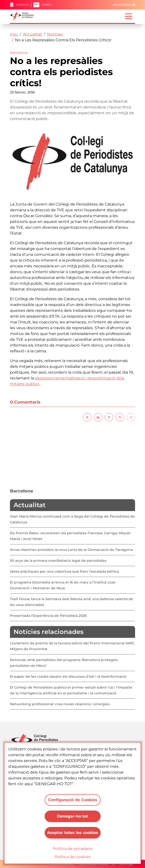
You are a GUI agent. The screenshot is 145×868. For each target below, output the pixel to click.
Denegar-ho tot (72, 816)
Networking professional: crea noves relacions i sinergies (60, 704)
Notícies (55, 34)
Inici (14, 34)
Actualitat (32, 34)
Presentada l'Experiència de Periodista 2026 (48, 616)
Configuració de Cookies (73, 800)
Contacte (22, 5)
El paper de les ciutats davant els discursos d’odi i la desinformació (68, 676)
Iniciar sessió (122, 5)
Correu (47, 5)
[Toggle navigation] (129, 16)
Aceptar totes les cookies (73, 833)
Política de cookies (72, 857)
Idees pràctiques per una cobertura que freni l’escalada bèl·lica (64, 571)
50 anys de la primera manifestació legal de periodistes (58, 561)
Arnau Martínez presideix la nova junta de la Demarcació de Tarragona (71, 550)
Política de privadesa (72, 849)
